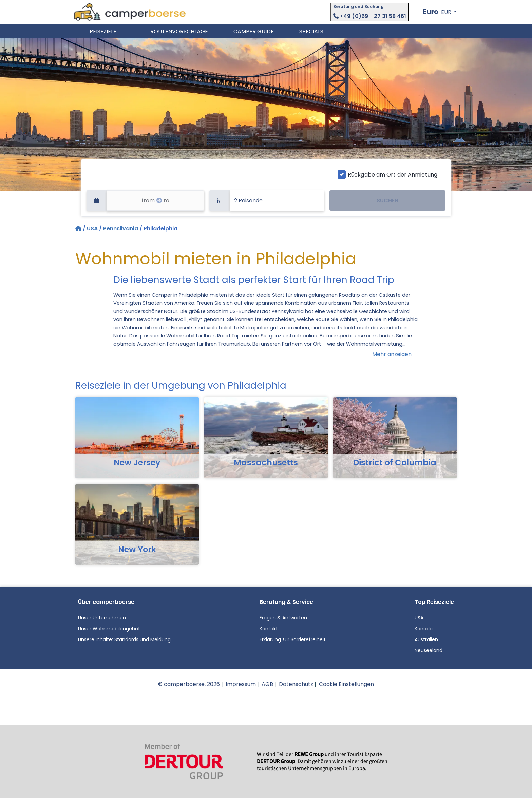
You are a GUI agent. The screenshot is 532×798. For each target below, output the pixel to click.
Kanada (424, 629)
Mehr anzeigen (392, 354)
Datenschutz (296, 684)
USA (92, 229)
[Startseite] (79, 229)
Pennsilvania (121, 229)
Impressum (241, 684)
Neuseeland (429, 650)
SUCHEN (387, 200)
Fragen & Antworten (283, 618)
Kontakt (269, 629)
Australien (426, 639)
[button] (440, 12)
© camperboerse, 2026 (189, 684)
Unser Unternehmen (102, 618)
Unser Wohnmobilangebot (109, 629)
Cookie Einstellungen (346, 684)
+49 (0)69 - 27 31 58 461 (370, 16)
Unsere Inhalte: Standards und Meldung (124, 639)
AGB (267, 684)
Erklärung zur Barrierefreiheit (293, 639)
